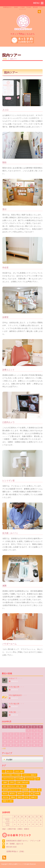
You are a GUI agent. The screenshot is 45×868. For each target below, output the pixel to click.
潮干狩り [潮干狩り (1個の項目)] (12, 793)
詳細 (22, 851)
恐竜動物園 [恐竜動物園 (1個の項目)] (25, 790)
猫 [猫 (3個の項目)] (32, 793)
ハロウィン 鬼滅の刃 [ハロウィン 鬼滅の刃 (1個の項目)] (30, 775)
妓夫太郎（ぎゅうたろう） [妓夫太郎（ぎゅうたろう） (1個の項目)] (11, 790)
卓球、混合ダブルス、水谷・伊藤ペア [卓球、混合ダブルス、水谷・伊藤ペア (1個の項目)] (14, 786)
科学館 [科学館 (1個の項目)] (37, 793)
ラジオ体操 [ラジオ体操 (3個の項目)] (20, 779)
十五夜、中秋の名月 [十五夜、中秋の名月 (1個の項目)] (22, 782)
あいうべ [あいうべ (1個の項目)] (10, 771)
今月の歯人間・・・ (17, 687)
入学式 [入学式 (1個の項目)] (12, 782)
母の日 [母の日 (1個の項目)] (5, 793)
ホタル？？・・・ (16, 678)
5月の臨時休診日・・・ (18, 695)
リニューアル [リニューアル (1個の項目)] (30, 779)
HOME (5, 59)
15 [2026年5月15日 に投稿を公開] (28, 738)
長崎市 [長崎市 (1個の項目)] (20, 797)
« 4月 (4, 748)
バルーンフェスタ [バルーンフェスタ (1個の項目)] (8, 779)
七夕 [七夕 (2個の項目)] (38, 779)
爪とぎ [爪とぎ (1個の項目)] (26, 793)
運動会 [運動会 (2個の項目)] (13, 797)
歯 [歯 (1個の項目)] (40, 790)
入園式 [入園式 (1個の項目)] (5, 782)
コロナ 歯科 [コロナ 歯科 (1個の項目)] (19, 771)
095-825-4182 (11, 847)
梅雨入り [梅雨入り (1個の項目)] (34, 790)
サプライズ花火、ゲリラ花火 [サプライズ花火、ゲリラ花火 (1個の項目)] (12, 775)
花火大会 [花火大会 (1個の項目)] (6, 797)
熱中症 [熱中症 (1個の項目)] (20, 793)
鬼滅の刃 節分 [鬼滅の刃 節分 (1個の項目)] (8, 801)
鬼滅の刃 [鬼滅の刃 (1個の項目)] (34, 797)
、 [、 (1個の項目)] (4, 771)
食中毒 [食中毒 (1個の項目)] (26, 797)
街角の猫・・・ (15, 712)
